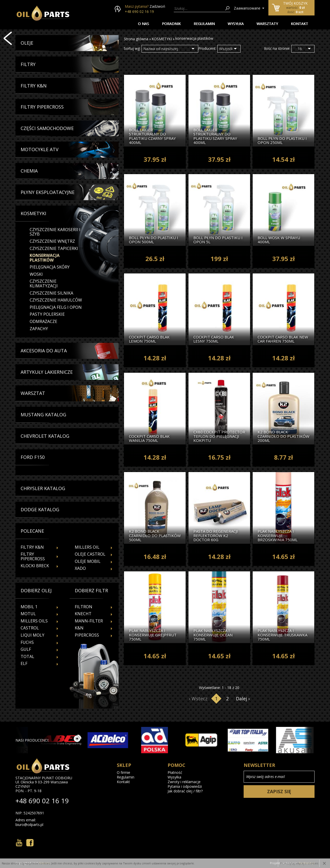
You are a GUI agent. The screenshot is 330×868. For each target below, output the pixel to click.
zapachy (39, 329)
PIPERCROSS (87, 635)
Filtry (28, 64)
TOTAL (27, 656)
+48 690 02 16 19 (139, 11)
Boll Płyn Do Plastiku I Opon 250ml (282, 140)
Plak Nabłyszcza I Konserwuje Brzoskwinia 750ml (278, 536)
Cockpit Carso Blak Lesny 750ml (214, 339)
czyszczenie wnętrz (52, 241)
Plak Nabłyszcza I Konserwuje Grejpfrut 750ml (153, 635)
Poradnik (171, 24)
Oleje (27, 43)
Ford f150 (33, 457)
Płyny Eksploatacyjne (48, 192)
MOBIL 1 (29, 607)
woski (36, 274)
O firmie (123, 773)
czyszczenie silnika (51, 293)
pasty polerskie (47, 314)
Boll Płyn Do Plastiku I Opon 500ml (154, 240)
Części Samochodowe (47, 128)
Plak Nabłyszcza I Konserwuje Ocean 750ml (213, 635)
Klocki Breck (35, 566)
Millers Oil (87, 547)
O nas (143, 24)
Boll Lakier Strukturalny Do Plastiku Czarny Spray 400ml (152, 136)
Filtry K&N (34, 86)
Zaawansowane (247, 8)
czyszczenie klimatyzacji (44, 283)
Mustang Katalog (43, 415)
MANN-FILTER (89, 621)
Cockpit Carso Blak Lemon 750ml (149, 339)
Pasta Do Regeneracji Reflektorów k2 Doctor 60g (216, 536)
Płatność (175, 773)
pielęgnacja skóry (50, 267)
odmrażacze (43, 321)
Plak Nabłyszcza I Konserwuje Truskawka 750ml (282, 635)
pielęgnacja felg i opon (56, 307)
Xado (80, 568)
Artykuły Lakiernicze (47, 372)
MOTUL (28, 614)
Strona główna (136, 39)
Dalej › (243, 699)
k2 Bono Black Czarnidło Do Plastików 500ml (155, 536)
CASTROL (30, 628)
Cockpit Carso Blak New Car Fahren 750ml (283, 339)
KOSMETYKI (162, 39)
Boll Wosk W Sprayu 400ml (279, 240)
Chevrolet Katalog (45, 436)
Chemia (29, 171)
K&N (79, 628)
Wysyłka (236, 24)
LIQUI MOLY (32, 635)
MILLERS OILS (34, 621)
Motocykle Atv (40, 150)
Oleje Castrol (90, 554)
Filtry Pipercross (42, 107)
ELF (24, 663)
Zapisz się (279, 791)
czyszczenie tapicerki (54, 248)
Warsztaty (267, 24)
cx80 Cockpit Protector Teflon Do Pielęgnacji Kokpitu (219, 436)
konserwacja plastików (45, 258)
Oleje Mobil (88, 561)
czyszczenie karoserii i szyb (55, 232)
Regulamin (204, 24)
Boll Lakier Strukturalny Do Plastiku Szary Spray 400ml (215, 136)
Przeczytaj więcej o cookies (299, 863)
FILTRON (84, 607)
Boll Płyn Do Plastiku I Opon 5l (218, 240)
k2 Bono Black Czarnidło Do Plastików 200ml (283, 436)
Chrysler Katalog (43, 489)
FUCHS (27, 642)
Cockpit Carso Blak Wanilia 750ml (149, 438)
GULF (26, 649)
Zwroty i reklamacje (184, 782)
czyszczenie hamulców (56, 300)
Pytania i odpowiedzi (185, 786)
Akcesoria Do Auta (44, 351)
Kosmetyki (33, 214)
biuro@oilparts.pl (29, 825)
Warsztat (33, 393)
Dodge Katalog (40, 510)
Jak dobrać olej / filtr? (185, 791)
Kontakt (299, 24)
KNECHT (83, 614)
